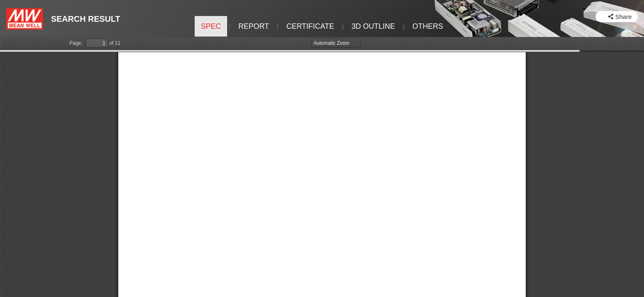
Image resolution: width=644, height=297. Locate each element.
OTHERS (428, 26)
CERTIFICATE (310, 26)
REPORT (254, 26)
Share (623, 17)
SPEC (211, 26)
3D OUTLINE (373, 26)
